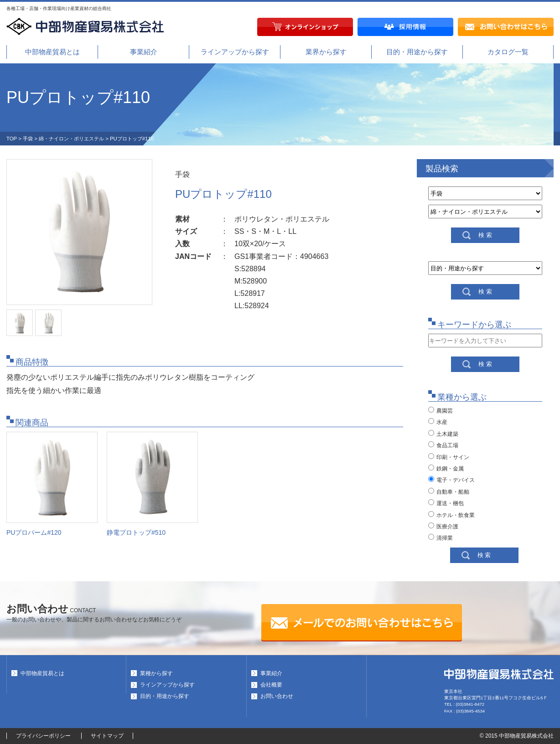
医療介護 (443, 526)
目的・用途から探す (417, 52)
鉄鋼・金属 (446, 468)
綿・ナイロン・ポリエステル (71, 139)
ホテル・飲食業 (451, 515)
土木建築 (443, 434)
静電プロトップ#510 (136, 532)
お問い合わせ (277, 696)
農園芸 (441, 410)
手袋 (28, 139)
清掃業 (441, 537)
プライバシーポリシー (43, 736)
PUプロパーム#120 (34, 532)
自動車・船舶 (449, 491)
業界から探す (326, 52)
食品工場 (443, 445)
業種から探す (156, 673)
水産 (438, 422)
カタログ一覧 (508, 52)
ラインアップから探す (235, 52)
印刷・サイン (449, 457)
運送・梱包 (446, 503)
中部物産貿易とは (52, 52)
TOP (12, 139)
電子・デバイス (451, 480)
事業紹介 (144, 52)
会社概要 (271, 685)
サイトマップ (107, 736)
